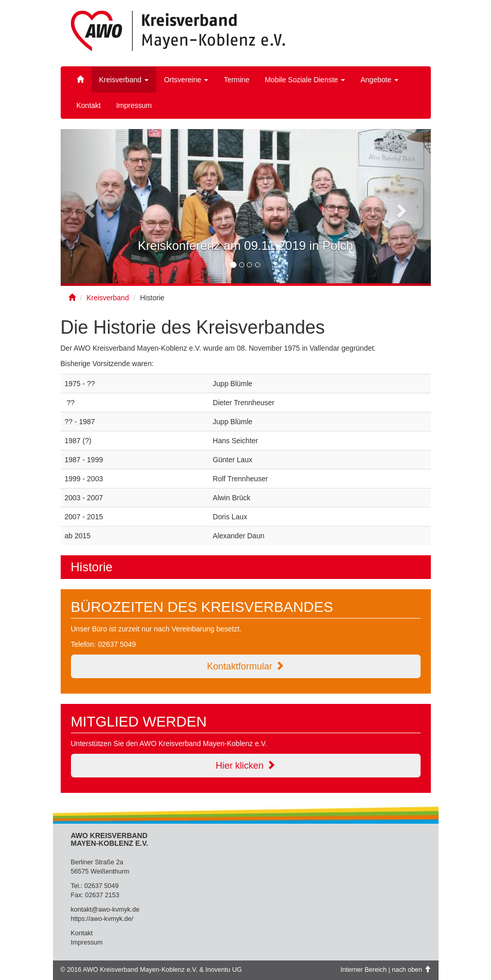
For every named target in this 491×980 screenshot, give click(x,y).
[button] (88, 207)
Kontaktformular (245, 666)
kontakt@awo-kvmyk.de (105, 910)
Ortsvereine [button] (186, 80)
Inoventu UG (224, 970)
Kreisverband (108, 298)
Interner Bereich (363, 970)
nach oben (411, 970)
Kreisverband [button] (124, 80)
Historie (92, 567)
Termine (237, 80)
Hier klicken (245, 765)
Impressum (134, 105)
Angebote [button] (379, 80)
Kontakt (89, 105)
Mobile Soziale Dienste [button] (305, 80)
